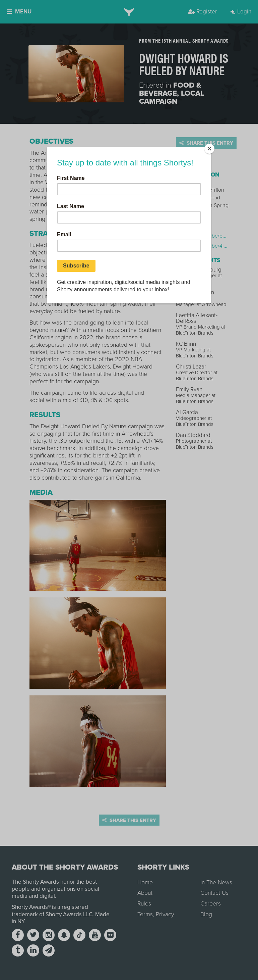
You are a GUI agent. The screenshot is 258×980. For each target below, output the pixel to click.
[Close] (209, 149)
